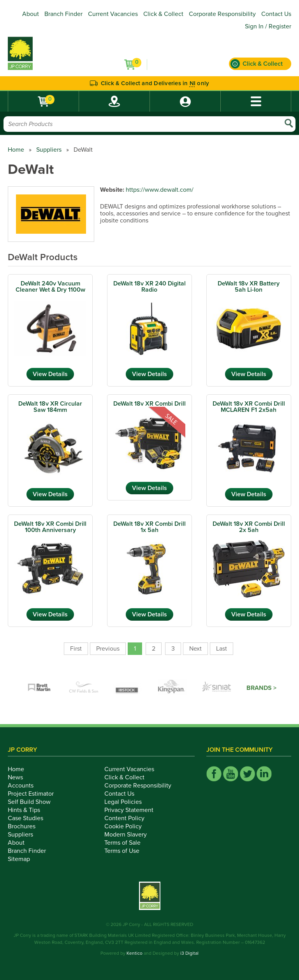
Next (195, 649)
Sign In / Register (268, 26)
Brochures (26, 826)
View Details (50, 374)
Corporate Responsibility (222, 14)
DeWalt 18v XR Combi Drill (149, 404)
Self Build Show (33, 802)
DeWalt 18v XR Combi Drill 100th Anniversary (50, 527)
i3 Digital (189, 953)
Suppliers (49, 150)
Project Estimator (35, 794)
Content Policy (129, 818)
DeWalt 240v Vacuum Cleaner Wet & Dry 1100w (50, 287)
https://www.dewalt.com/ (160, 190)
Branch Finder (63, 14)
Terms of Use (126, 851)
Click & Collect (163, 14)
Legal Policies (127, 802)
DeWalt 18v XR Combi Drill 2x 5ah (249, 527)
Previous (108, 649)
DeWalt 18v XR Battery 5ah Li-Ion (249, 287)
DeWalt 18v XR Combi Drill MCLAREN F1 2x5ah (249, 407)
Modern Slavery (130, 835)
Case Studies (30, 818)
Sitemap (23, 859)
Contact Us (276, 14)
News (20, 777)
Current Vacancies (113, 14)
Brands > (261, 688)
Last (222, 649)
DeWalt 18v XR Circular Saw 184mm (50, 407)
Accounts (25, 786)
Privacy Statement (133, 810)
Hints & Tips (28, 810)
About (31, 14)
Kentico (135, 953)
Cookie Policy (127, 826)
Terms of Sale (127, 843)
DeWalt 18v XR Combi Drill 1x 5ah (149, 527)
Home (16, 150)
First (76, 649)
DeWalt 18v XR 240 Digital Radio (149, 287)
